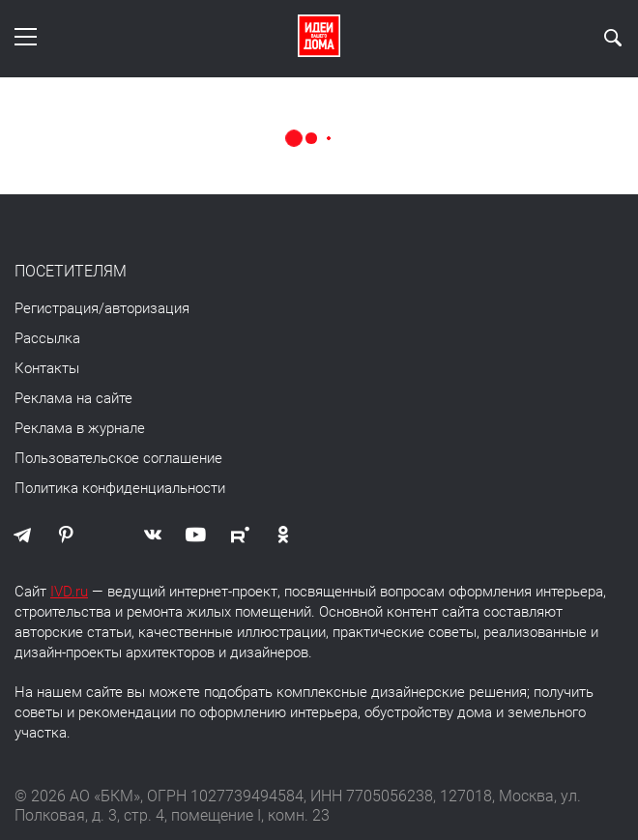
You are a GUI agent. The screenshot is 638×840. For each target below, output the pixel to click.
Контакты (47, 368)
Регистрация (57, 308)
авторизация (147, 308)
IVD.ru (69, 592)
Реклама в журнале (80, 428)
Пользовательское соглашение (118, 458)
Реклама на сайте (73, 398)
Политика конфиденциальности (120, 488)
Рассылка (47, 338)
